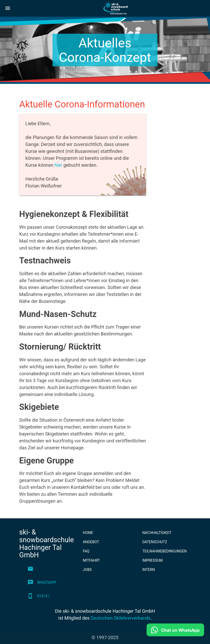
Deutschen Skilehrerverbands (121, 618)
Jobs (87, 570)
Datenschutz (155, 542)
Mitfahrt (91, 560)
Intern (149, 570)
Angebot (91, 542)
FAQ (86, 551)
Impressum (152, 560)
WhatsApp (42, 582)
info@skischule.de (45, 569)
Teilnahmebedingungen (164, 551)
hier (58, 165)
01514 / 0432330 (39, 596)
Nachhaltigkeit (157, 533)
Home (88, 533)
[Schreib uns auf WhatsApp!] (175, 635)
